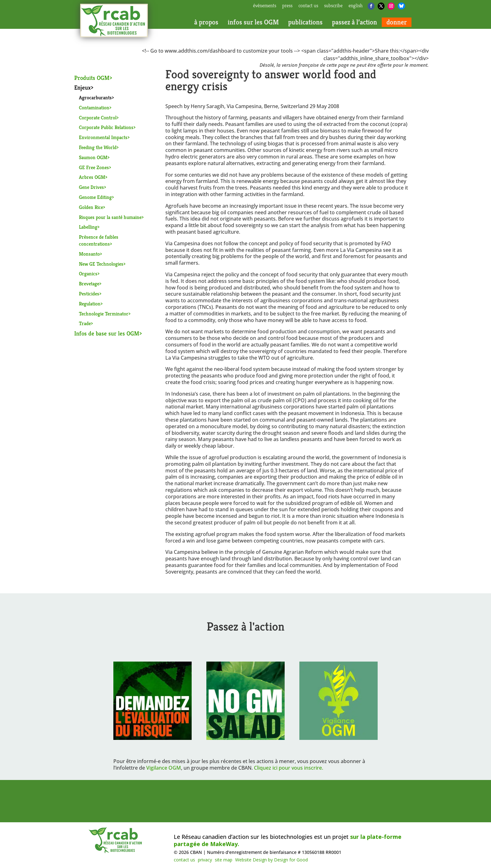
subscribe (333, 6)
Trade (85, 323)
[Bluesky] (401, 6)
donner (397, 22)
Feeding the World (98, 147)
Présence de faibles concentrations (99, 240)
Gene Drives (91, 187)
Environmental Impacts (103, 137)
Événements (265, 6)
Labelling (88, 227)
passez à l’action (354, 22)
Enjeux (83, 87)
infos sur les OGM (253, 22)
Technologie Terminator (104, 314)
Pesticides (89, 294)
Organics (88, 274)
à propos (206, 22)
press (287, 6)
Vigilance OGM (164, 768)
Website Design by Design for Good (271, 860)
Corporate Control (98, 118)
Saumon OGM (93, 157)
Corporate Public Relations (106, 127)
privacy (205, 860)
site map (224, 860)
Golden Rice (91, 207)
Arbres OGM (92, 177)
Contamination (94, 108)
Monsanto (89, 254)
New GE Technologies (101, 264)
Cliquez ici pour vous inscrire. (289, 768)
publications (305, 22)
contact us (308, 6)
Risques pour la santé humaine (110, 217)
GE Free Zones (94, 167)
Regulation (90, 304)
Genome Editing (95, 197)
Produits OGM (92, 78)
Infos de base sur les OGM (107, 333)
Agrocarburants (95, 98)
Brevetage (89, 284)
